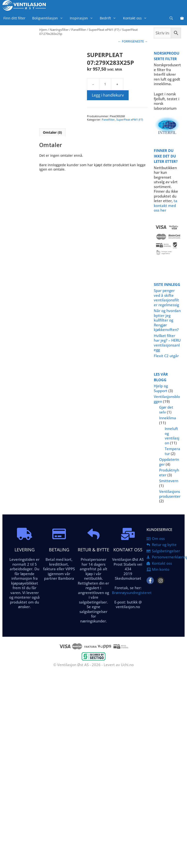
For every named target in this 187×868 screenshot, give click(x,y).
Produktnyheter (169, 472)
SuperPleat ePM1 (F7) (104, 30)
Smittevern (169, 481)
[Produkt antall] (105, 84)
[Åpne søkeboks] (171, 18)
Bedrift (110, 18)
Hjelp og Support (161, 388)
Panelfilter (79, 30)
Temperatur (172, 451)
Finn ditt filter (14, 18)
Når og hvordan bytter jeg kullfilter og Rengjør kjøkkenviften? (167, 320)
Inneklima (168, 418)
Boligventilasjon (49, 18)
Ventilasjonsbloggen (167, 399)
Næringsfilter (59, 30)
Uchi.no (127, 665)
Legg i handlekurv (108, 95)
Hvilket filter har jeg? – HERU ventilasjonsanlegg (167, 343)
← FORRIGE (126, 41)
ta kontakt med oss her (166, 205)
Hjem (43, 30)
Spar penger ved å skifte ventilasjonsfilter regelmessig (166, 298)
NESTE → (141, 41)
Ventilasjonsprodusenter (170, 494)
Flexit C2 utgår (166, 356)
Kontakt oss (137, 18)
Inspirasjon (83, 18)
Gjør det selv (166, 410)
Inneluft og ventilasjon (172, 436)
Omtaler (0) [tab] (52, 132)
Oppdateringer (169, 462)
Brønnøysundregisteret (132, 593)
